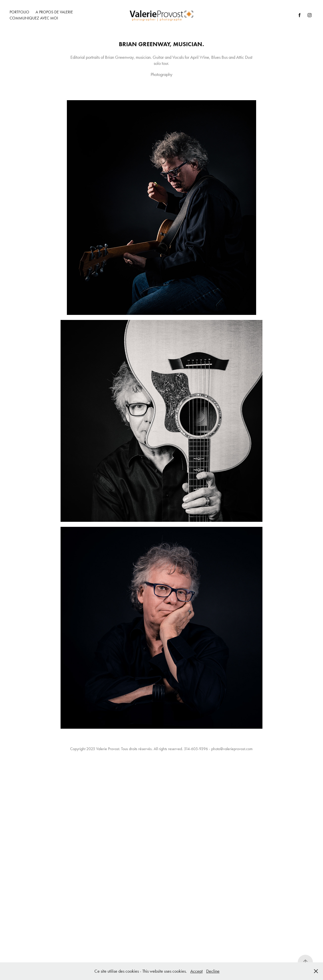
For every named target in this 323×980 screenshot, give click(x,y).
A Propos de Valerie (54, 12)
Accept (196, 971)
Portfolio (19, 12)
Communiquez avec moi (34, 18)
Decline (213, 971)
